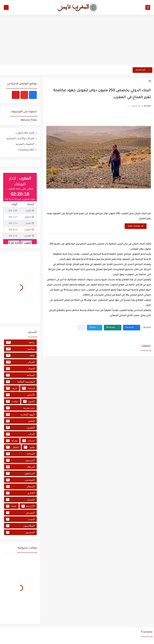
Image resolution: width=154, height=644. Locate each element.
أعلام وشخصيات (26, 149)
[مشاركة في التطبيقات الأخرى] (81, 328)
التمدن (20, 519)
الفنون (29, 401)
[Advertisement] (77, 40)
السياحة (20, 375)
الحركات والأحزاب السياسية (20, 138)
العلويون (20, 428)
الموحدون (20, 480)
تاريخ (12, 388)
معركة (12, 441)
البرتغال (20, 467)
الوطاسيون (20, 526)
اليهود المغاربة (20, 414)
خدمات (29, 441)
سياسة (20, 349)
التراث (20, 434)
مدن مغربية (20, 408)
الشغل (12, 447)
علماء (11, 506)
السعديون (20, 532)
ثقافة (20, 355)
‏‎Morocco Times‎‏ (29, 120)
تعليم (29, 447)
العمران (20, 500)
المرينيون (20, 460)
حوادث (12, 401)
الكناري (20, 493)
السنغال (20, 486)
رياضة (20, 342)
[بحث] (6, 7)
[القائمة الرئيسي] (148, 7)
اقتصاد (20, 369)
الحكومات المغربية (25, 144)
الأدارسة (28, 506)
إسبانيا (28, 388)
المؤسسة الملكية (20, 382)
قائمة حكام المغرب (25, 133)
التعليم (20, 421)
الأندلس (20, 395)
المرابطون (20, 473)
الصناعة (20, 454)
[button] (132, 328)
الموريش (20, 513)
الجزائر (20, 362)
